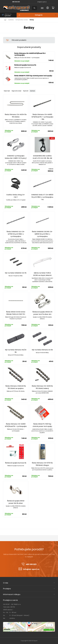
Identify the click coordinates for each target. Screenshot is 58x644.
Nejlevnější (7, 91)
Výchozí (32, 91)
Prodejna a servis (10, 600)
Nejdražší (26, 91)
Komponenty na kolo (22, 20)
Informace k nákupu (12, 594)
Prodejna (7, 589)
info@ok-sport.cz (42, 2)
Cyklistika (11, 20)
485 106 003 (16, 2)
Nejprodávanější (17, 91)
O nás (6, 583)
